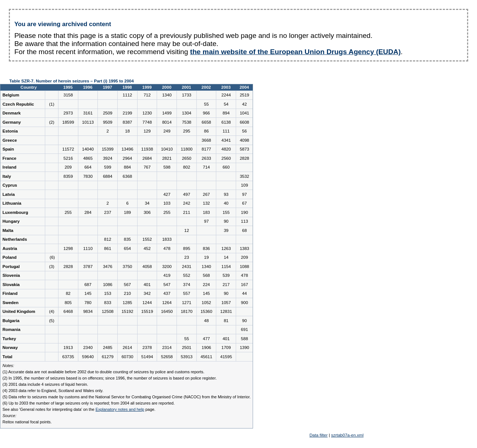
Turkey (9, 339)
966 (207, 113)
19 (207, 257)
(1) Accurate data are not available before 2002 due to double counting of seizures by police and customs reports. (104, 372)
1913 (68, 348)
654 (127, 248)
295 (187, 131)
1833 (167, 239)
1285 (128, 303)
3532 (245, 176)
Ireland (10, 167)
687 (88, 285)
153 (108, 293)
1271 (187, 303)
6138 (226, 122)
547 (167, 285)
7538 (187, 122)
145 (88, 293)
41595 (226, 357)
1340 (167, 95)
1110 (88, 248)
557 (187, 293)
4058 (147, 267)
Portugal (11, 267)
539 (226, 275)
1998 (127, 87)
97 (244, 194)
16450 (167, 311)
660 (226, 167)
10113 (88, 122)
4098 (245, 140)
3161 (88, 113)
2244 (226, 95)
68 (244, 230)
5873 (245, 149)
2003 (226, 87)
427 (167, 194)
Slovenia (11, 275)
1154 (226, 267)
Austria (10, 248)
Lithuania (12, 203)
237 (108, 212)
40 (226, 203)
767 (147, 167)
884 (127, 167)
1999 (147, 87)
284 (88, 212)
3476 (108, 267)
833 (108, 303)
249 (167, 131)
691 (244, 329)
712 (147, 95)
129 (147, 131)
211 (187, 212)
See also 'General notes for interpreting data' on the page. (79, 409)
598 (167, 167)
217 (226, 285)
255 (68, 212)
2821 (167, 158)
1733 (187, 95)
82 (68, 293)
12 (187, 230)
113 (244, 221)
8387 (128, 122)
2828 (245, 158)
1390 (245, 348)
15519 (147, 311)
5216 (68, 158)
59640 (88, 357)
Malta (8, 230)
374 (187, 285)
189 (127, 212)
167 (244, 285)
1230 (147, 113)
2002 (206, 87)
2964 (128, 158)
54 (226, 104)
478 (167, 248)
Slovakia (11, 285)
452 (147, 248)
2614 (128, 348)
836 (207, 248)
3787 (88, 267)
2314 (167, 348)
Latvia (9, 194)
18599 (68, 122)
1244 (147, 303)
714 (207, 167)
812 (108, 239)
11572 (68, 149)
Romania (12, 329)
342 (147, 293)
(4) (51, 311)
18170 (186, 311)
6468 (68, 311)
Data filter (318, 435)
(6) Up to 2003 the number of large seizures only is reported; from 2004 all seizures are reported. (89, 403)
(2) (51, 122)
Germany (12, 122)
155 (226, 212)
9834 (88, 311)
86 (207, 131)
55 (207, 104)
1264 (167, 303)
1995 (68, 87)
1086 (108, 285)
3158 (68, 95)
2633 (206, 158)
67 (244, 203)
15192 (127, 311)
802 (187, 167)
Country (29, 87)
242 (187, 203)
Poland (10, 257)
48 (207, 321)
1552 (147, 239)
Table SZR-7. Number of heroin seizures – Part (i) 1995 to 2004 (71, 81)
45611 (206, 357)
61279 (108, 357)
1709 (226, 348)
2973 (68, 113)
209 (68, 167)
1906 (206, 348)
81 (226, 321)
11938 (147, 149)
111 (226, 131)
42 (244, 104)
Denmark (12, 113)
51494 (147, 357)
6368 (128, 176)
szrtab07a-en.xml (347, 435)
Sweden (11, 303)
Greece (10, 140)
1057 (226, 303)
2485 (108, 348)
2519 (245, 95)
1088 (245, 267)
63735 (68, 357)
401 (147, 285)
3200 (167, 267)
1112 (128, 95)
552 (187, 275)
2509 (108, 113)
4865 (88, 158)
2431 (187, 267)
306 (147, 212)
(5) (51, 321)
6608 (245, 122)
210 (127, 293)
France (10, 158)
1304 (187, 113)
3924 (108, 158)
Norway (10, 348)
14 (226, 257)
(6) (52, 257)
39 (226, 230)
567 (127, 285)
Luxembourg (15, 212)
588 (244, 339)
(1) (51, 104)
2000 (167, 87)
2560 (226, 158)
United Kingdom (19, 311)
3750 (128, 267)
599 (108, 167)
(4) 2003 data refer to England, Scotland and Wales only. (53, 391)
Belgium (11, 95)
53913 (186, 357)
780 (88, 303)
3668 (206, 140)
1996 (88, 87)
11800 (186, 149)
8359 (68, 176)
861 (108, 248)
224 (207, 285)
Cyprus (10, 185)
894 (226, 113)
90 (226, 221)
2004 (244, 87)
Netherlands (15, 239)
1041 (245, 113)
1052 (206, 303)
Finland (10, 293)
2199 (128, 113)
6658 (206, 122)
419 (167, 275)
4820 (226, 149)
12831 (226, 311)
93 (226, 194)
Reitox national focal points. (27, 422)
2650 (187, 158)
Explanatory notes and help (120, 409)
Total (8, 357)
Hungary (11, 221)
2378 (147, 348)
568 (207, 275)
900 (244, 303)
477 (207, 339)
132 (207, 203)
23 (187, 257)
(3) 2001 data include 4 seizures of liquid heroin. (45, 384)
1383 (245, 248)
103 (167, 203)
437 (167, 293)
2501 (187, 348)
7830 (88, 176)
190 (244, 212)
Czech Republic (18, 104)
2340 (88, 348)
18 (127, 131)
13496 (127, 149)
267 (207, 194)
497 (187, 194)
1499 (167, 113)
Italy (7, 176)
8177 (206, 149)
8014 (167, 122)
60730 (127, 357)
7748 (147, 122)
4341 (226, 140)
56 (244, 131)
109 (244, 185)
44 (244, 293)
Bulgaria (11, 321)
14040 (88, 149)
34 (147, 203)
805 (68, 303)
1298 (68, 248)
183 (207, 212)
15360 (206, 311)
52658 (167, 357)
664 (88, 167)
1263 (226, 248)
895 (187, 248)
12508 (108, 311)
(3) (51, 267)
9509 (108, 122)
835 (127, 239)
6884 (108, 176)
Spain (8, 149)
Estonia (10, 131)
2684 (147, 158)
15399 (108, 149)
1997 (107, 87)
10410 (167, 149)
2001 (186, 87)
